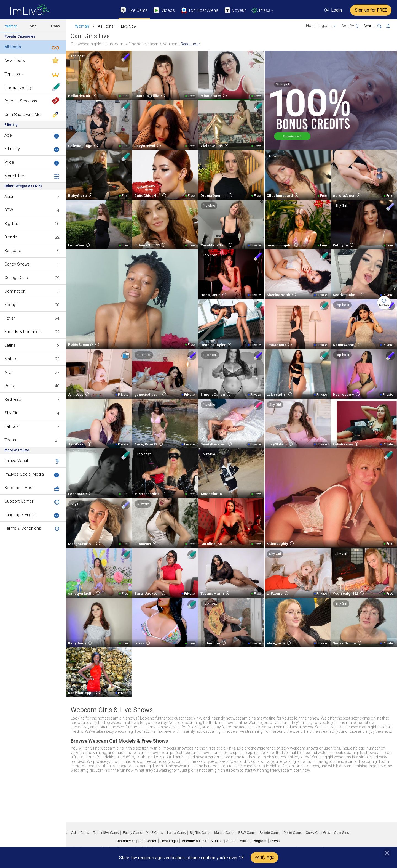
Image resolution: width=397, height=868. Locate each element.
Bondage (13, 251)
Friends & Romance (23, 332)
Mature (11, 359)
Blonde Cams (269, 833)
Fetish (10, 318)
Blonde (11, 237)
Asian (9, 197)
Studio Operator (223, 841)
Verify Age (264, 857)
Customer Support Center (136, 841)
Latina (10, 345)
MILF (9, 372)
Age (32, 136)
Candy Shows (17, 264)
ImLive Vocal (16, 461)
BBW (9, 210)
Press (275, 841)
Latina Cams (176, 833)
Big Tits (11, 224)
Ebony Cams (132, 833)
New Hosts (15, 60)
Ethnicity (32, 149)
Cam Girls (341, 833)
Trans (55, 26)
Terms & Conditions (23, 528)
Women (11, 26)
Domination (15, 291)
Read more (190, 44)
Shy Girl (11, 413)
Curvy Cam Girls (318, 833)
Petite (10, 386)
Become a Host (19, 488)
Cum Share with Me (22, 115)
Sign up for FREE (371, 10)
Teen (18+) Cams (106, 833)
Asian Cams (80, 833)
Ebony (10, 305)
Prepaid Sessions (21, 101)
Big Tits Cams (200, 833)
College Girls (16, 278)
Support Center (19, 501)
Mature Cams (224, 833)
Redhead (13, 399)
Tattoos (12, 426)
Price (32, 163)
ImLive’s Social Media (32, 475)
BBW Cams (247, 833)
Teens (10, 440)
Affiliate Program (253, 841)
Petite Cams (292, 833)
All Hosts (13, 47)
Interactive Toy (18, 87)
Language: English (32, 515)
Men (33, 26)
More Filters (32, 176)
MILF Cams (154, 833)
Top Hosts (14, 74)
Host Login (169, 841)
